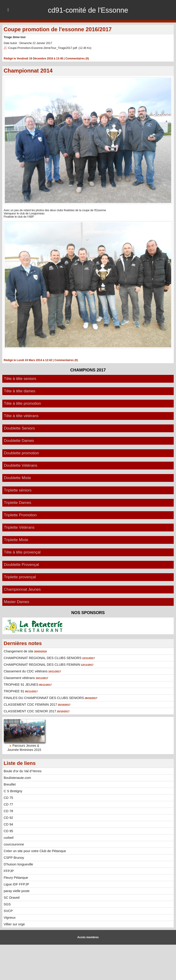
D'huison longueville (18, 864)
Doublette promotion (21, 453)
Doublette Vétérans (21, 465)
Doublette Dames (19, 440)
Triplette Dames (18, 502)
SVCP (8, 911)
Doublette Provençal (21, 564)
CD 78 (8, 811)
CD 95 (8, 831)
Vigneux (9, 917)
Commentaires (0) (77, 58)
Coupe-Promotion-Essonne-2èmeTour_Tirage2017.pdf (41, 48)
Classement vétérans (19, 678)
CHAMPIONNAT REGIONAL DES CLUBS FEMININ (41, 664)
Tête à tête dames (20, 391)
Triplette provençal (20, 577)
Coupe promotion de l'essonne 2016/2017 (58, 29)
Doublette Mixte (17, 478)
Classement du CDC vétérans (25, 671)
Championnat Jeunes (22, 589)
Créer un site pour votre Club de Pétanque (34, 851)
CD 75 (8, 797)
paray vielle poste (16, 891)
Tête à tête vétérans (21, 416)
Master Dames (17, 602)
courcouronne (14, 844)
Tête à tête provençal (22, 552)
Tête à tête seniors (20, 378)
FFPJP (9, 871)
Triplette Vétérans (19, 527)
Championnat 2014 (28, 70)
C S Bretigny (13, 791)
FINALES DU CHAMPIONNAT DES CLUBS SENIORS (43, 698)
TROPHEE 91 (14, 691)
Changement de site (18, 651)
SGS (7, 904)
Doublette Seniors (19, 428)
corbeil (8, 837)
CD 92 (8, 817)
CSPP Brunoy (14, 857)
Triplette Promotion (20, 515)
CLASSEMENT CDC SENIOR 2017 (29, 711)
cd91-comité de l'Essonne (88, 10)
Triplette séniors (18, 490)
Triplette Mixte (16, 540)
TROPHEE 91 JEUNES (20, 684)
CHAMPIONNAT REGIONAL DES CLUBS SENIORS (41, 658)
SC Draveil (11, 897)
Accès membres (88, 937)
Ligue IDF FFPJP (16, 884)
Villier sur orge (14, 924)
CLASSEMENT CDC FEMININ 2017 (29, 704)
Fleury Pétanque (15, 877)
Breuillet (10, 784)
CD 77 (8, 804)
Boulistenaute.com (17, 778)
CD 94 (8, 824)
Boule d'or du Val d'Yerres (22, 771)
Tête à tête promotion (22, 403)
